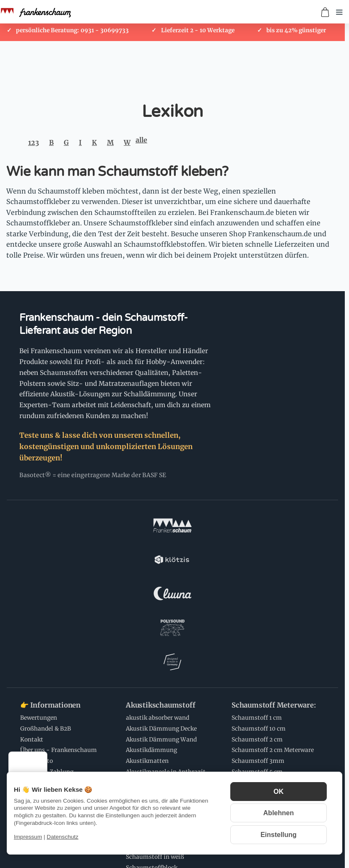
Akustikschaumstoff (160, 572)
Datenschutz (63, 837)
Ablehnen (279, 813)
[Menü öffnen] (339, 12)
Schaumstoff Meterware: (274, 572)
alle (141, 140)
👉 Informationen (50, 572)
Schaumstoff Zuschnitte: (168, 679)
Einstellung (279, 835)
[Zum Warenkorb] (325, 12)
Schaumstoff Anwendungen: (46, 762)
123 (34, 142)
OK (279, 792)
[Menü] (42, 757)
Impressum (28, 837)
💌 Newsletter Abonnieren (170, 759)
